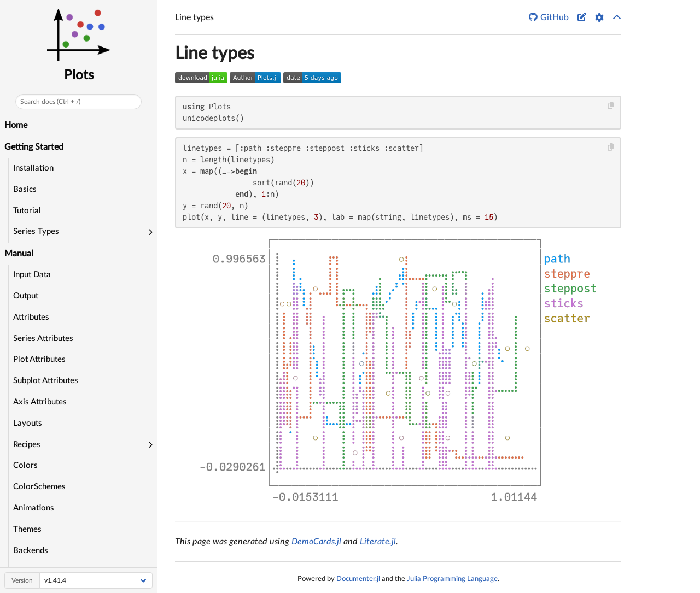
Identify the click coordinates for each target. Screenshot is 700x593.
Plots (79, 75)
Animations (34, 508)
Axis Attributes (40, 402)
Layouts (28, 423)
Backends (31, 551)
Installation (33, 168)
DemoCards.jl (316, 542)
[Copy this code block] (611, 106)
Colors (25, 465)
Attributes (31, 317)
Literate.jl (378, 542)
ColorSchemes (39, 487)
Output (26, 296)
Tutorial (27, 211)
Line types (215, 54)
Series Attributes (43, 339)
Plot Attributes (39, 359)
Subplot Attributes (46, 381)
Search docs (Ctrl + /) (50, 102)
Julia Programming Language (452, 579)
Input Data (32, 275)
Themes (27, 529)
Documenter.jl (358, 579)
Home (16, 125)
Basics (25, 189)
